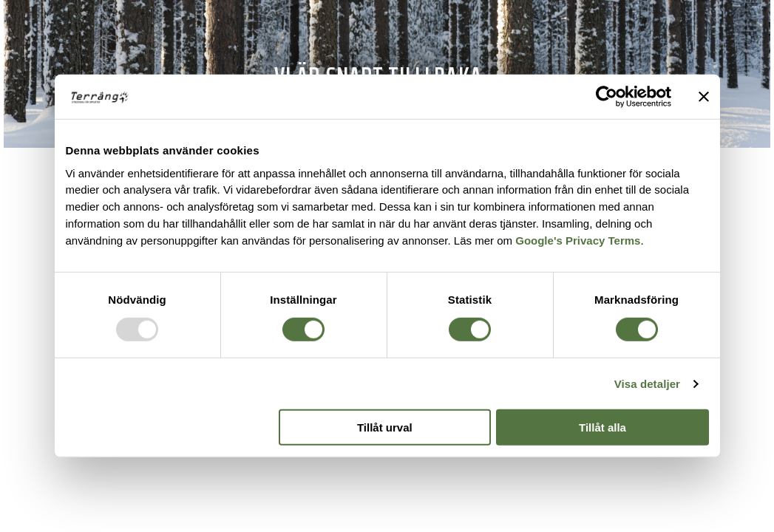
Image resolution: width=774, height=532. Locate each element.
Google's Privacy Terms (578, 241)
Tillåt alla (602, 427)
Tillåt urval (385, 427)
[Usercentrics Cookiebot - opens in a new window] (607, 97)
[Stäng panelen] (704, 97)
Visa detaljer (647, 384)
